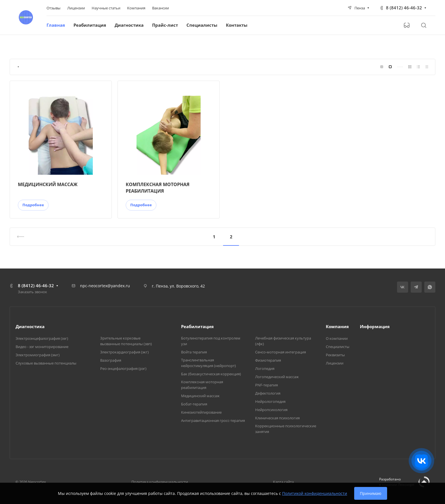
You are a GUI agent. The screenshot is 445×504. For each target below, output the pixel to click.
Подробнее (33, 205)
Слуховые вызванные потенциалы (46, 363)
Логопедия (265, 368)
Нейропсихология (271, 410)
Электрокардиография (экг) (124, 352)
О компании (337, 338)
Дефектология (268, 393)
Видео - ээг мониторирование (42, 347)
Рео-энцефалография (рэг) (123, 368)
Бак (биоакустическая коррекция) (211, 374)
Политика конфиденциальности (160, 482)
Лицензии (335, 363)
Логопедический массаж (277, 377)
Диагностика (30, 326)
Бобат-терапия (194, 404)
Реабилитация (197, 326)
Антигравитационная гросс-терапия (213, 420)
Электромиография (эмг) (38, 355)
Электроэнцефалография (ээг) (42, 338)
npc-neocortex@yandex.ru (105, 286)
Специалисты (338, 347)
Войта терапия (194, 352)
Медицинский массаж (200, 396)
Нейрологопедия (270, 401)
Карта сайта (283, 482)
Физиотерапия (268, 360)
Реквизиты (335, 355)
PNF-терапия (266, 385)
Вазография (111, 360)
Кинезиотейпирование (201, 412)
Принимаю (371, 493)
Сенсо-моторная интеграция (281, 352)
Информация (375, 326)
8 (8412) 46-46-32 (404, 8)
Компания (337, 326)
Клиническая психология (277, 418)
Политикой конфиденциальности (315, 493)
